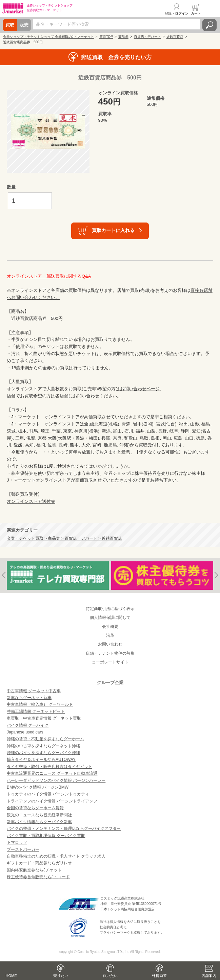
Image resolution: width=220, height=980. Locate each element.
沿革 (110, 635)
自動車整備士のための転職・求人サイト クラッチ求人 (56, 856)
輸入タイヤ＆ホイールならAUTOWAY (41, 760)
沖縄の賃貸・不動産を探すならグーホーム (45, 739)
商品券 (123, 37)
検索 (209, 25)
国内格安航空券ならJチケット (34, 870)
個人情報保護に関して (110, 617)
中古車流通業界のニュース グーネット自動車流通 (52, 773)
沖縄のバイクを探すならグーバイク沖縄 (43, 753)
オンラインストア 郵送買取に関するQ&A (49, 276)
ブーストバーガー (23, 849)
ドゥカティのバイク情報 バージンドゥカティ (48, 794)
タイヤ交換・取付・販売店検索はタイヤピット (49, 767)
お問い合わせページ (140, 389)
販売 (24, 25)
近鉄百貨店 (175, 37)
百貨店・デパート (147, 37)
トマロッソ (17, 842)
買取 (10, 25)
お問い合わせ (110, 644)
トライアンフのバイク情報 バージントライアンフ (52, 801)
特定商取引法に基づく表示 (110, 609)
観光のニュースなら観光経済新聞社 (39, 815)
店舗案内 (209, 976)
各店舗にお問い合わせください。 (88, 396)
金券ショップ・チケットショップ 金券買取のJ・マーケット (48, 37)
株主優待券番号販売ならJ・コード (38, 877)
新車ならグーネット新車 (29, 698)
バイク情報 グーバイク (28, 725)
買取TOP (106, 37)
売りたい (61, 976)
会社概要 (110, 627)
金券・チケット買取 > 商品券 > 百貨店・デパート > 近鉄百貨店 (64, 538)
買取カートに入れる (113, 230)
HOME (11, 976)
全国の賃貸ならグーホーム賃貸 (35, 808)
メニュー (211, 9)
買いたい (110, 976)
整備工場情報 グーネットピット (36, 711)
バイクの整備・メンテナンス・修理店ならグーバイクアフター (64, 829)
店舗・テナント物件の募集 (110, 653)
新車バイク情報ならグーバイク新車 (39, 822)
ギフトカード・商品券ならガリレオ (39, 863)
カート (196, 13)
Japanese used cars (25, 732)
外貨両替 (159, 976)
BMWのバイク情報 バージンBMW (38, 787)
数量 (11, 187)
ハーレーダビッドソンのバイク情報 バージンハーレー (56, 780)
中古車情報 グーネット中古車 (34, 691)
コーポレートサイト (110, 662)
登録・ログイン (177, 13)
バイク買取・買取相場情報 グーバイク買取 (46, 836)
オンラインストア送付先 (31, 501)
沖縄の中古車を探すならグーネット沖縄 (43, 746)
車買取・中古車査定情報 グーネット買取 (44, 718)
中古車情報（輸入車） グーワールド (40, 704)
